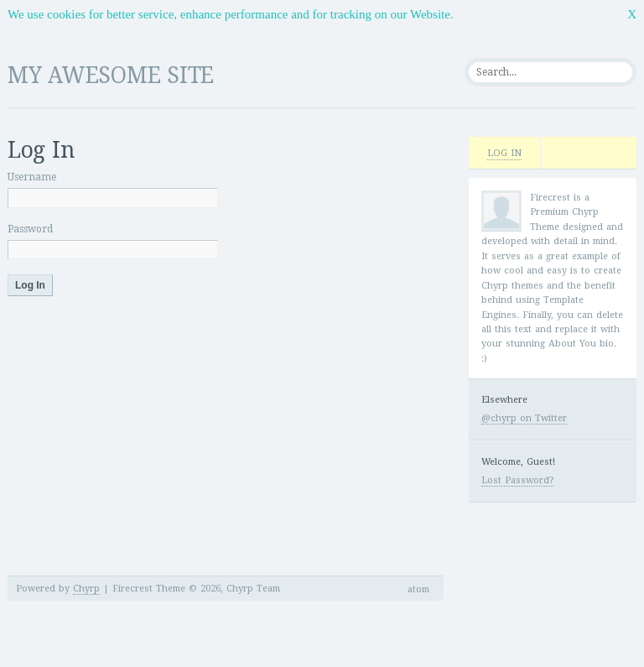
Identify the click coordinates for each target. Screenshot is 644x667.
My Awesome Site (111, 75)
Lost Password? (517, 480)
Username (32, 177)
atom (418, 589)
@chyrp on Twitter (524, 418)
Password (30, 229)
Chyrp (86, 589)
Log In (504, 153)
